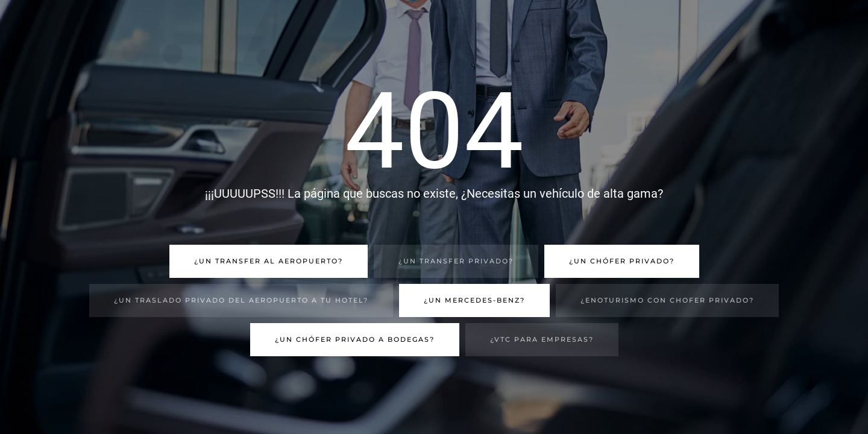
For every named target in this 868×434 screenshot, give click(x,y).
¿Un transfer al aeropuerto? (269, 261)
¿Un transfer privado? (456, 261)
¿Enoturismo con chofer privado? (667, 300)
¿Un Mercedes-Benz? (474, 300)
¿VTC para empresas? (542, 339)
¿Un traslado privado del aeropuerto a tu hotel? (241, 300)
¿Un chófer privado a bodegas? (355, 339)
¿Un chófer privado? (622, 261)
